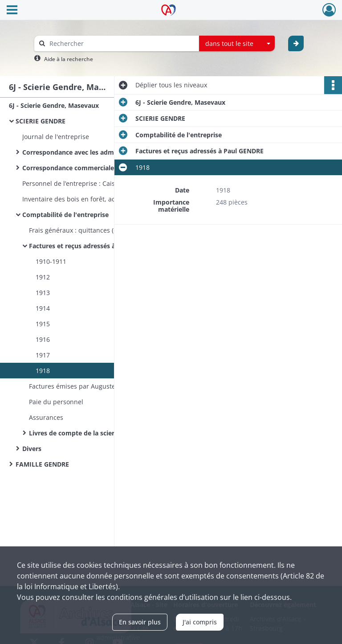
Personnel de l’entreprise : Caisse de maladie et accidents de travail (111, 183)
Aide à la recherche (69, 59)
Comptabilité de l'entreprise (65, 215)
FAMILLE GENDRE (42, 464)
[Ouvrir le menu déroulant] (12, 11)
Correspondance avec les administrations (86, 152)
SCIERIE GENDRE (41, 121)
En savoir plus (140, 622)
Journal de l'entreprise (56, 137)
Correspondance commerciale (68, 168)
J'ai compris (200, 622)
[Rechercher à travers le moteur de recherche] (121, 43)
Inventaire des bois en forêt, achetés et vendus (92, 199)
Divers (32, 449)
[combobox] (237, 44)
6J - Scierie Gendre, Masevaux (54, 105)
